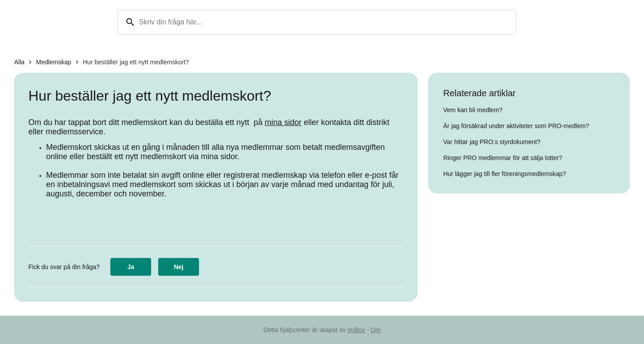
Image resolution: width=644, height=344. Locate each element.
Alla (19, 62)
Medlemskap (53, 62)
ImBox (356, 330)
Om (376, 330)
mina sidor (283, 122)
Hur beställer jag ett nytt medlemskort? (136, 62)
